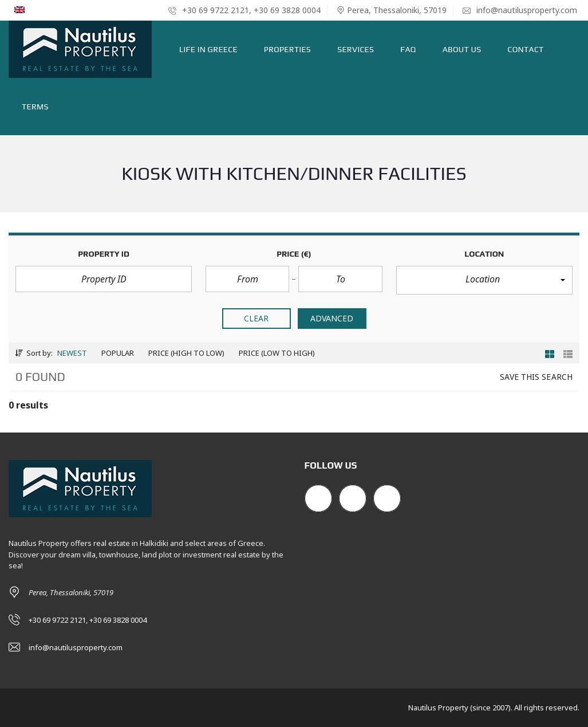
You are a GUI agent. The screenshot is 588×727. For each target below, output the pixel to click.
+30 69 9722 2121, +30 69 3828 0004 (244, 10)
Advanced (332, 318)
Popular (118, 353)
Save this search (536, 377)
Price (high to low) (186, 353)
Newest (72, 353)
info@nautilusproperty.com (520, 10)
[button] (484, 280)
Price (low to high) (277, 353)
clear (256, 318)
